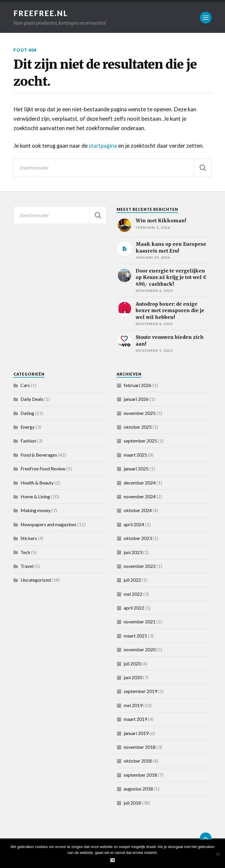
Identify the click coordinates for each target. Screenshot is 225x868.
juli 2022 (132, 580)
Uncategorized (36, 580)
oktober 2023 (138, 538)
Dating (27, 413)
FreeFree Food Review (43, 469)
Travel (27, 566)
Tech (25, 552)
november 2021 (140, 621)
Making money (36, 510)
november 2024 (140, 496)
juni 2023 (133, 552)
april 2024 (134, 524)
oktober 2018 (138, 761)
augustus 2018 (138, 789)
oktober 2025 (138, 427)
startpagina (104, 146)
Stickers (29, 538)
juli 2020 (132, 663)
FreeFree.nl (41, 13)
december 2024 (140, 483)
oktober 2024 (138, 510)
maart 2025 (135, 455)
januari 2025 (136, 469)
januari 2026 (136, 399)
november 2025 (140, 413)
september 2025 (140, 441)
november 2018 (140, 747)
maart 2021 (135, 636)
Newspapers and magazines (48, 524)
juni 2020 (133, 677)
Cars (25, 385)
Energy (28, 427)
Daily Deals (32, 399)
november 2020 (140, 649)
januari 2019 (136, 733)
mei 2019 (133, 705)
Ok (113, 860)
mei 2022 (133, 594)
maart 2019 (135, 719)
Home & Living (35, 496)
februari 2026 (138, 385)
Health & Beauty (37, 483)
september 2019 (140, 691)
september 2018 (140, 775)
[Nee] (218, 854)
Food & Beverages (39, 455)
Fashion (28, 441)
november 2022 (140, 566)
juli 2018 (132, 803)
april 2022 (134, 608)
